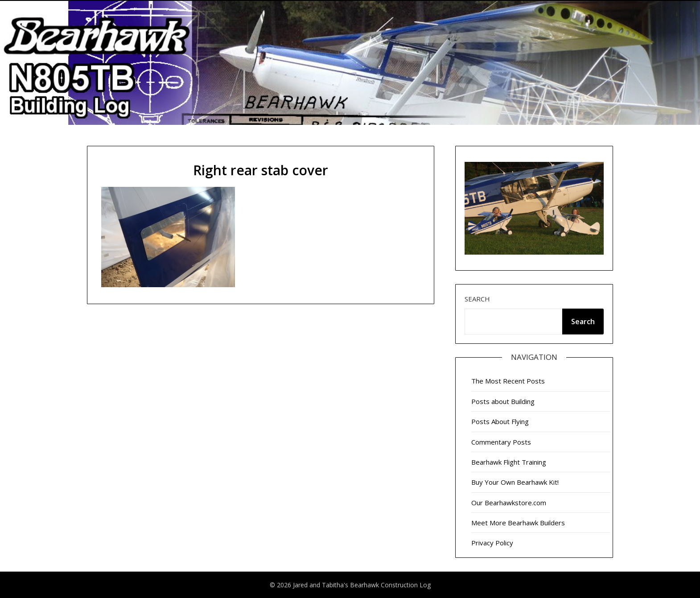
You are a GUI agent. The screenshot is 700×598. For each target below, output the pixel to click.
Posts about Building (503, 401)
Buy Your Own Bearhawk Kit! (515, 482)
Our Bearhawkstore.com (509, 503)
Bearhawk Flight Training (509, 462)
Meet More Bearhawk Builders (518, 523)
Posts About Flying (500, 421)
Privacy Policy (492, 543)
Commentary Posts (501, 442)
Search (477, 299)
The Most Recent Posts (508, 381)
